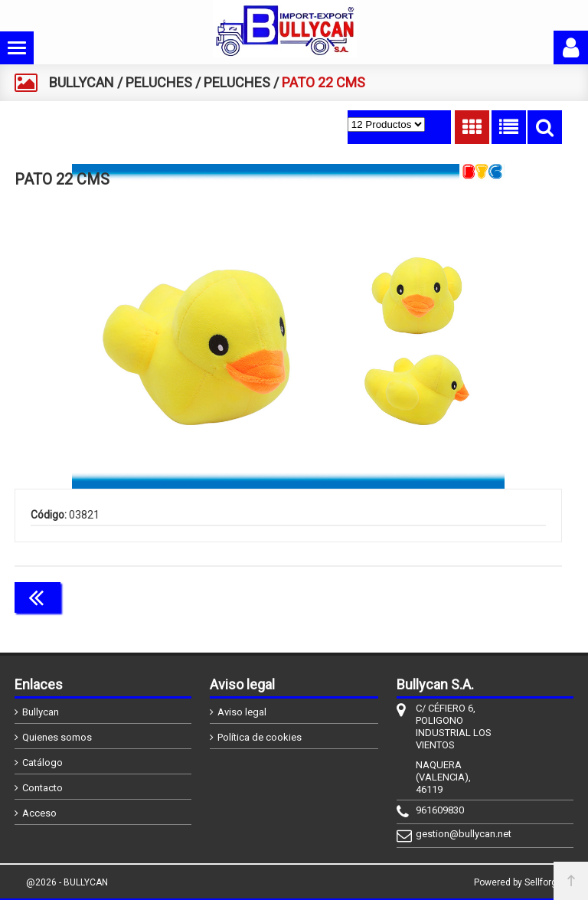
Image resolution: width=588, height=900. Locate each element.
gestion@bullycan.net (456, 834)
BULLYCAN (82, 82)
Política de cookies (260, 737)
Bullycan (41, 712)
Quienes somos (57, 737)
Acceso (39, 813)
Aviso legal (242, 712)
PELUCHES (159, 82)
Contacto (42, 788)
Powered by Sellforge (518, 882)
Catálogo (42, 763)
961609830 (440, 810)
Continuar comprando (494, 596)
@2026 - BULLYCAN (67, 882)
